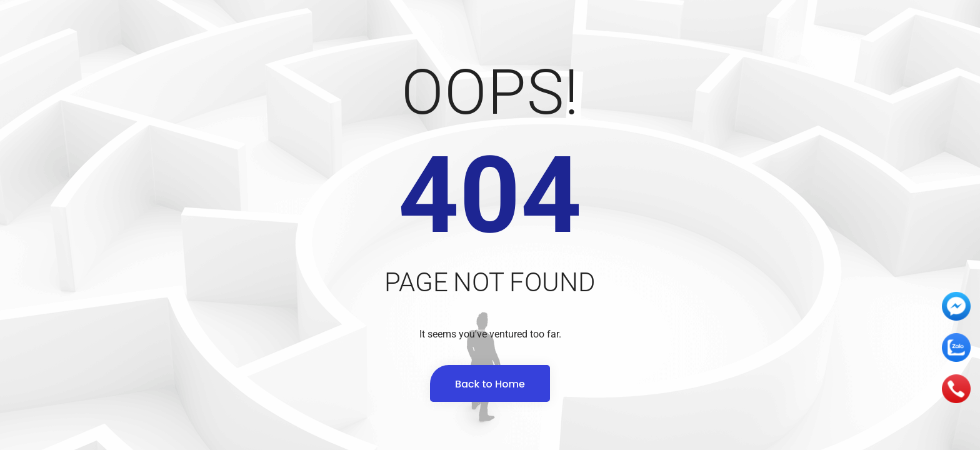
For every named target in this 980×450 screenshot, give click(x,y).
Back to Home (490, 384)
